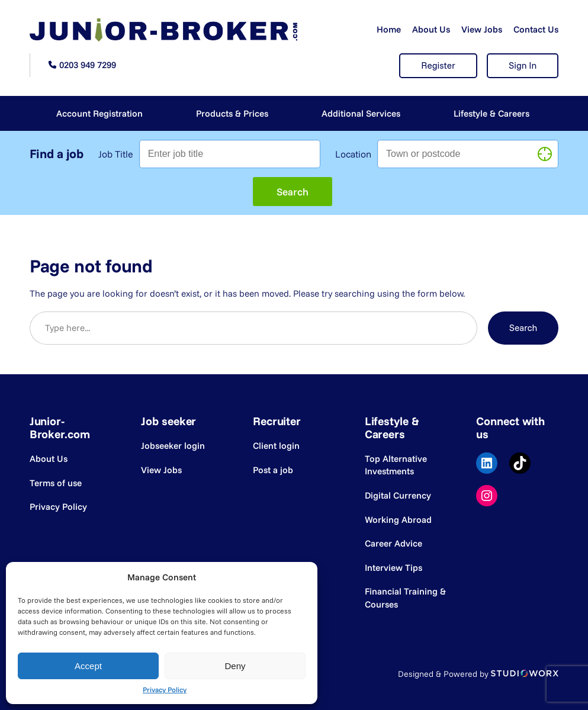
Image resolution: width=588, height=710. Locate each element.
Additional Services (361, 113)
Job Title (116, 154)
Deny (235, 666)
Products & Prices (232, 113)
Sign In (523, 65)
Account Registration (99, 113)
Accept (88, 666)
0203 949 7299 (88, 65)
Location (353, 154)
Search (523, 328)
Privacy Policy (165, 690)
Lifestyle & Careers (491, 113)
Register (438, 65)
